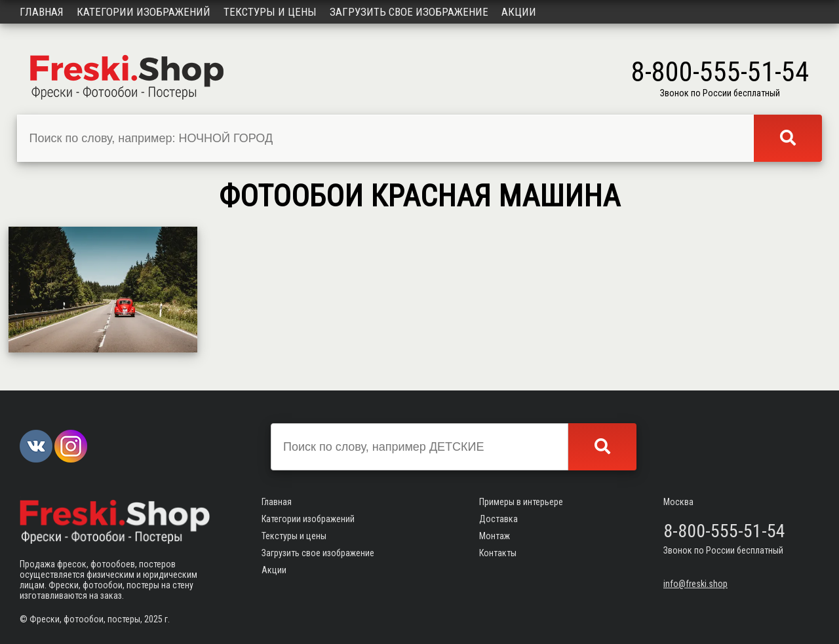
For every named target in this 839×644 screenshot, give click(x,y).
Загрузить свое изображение (409, 12)
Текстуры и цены (270, 12)
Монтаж (495, 536)
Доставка (498, 519)
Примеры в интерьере (521, 502)
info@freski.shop (695, 584)
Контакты (498, 553)
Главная (42, 12)
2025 (153, 619)
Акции (519, 12)
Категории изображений (144, 12)
